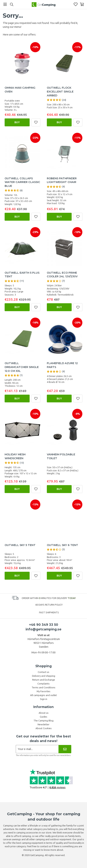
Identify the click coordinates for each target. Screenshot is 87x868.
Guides (43, 717)
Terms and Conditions (43, 687)
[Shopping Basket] (82, 4)
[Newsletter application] (37, 749)
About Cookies (44, 728)
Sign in (44, 699)
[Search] (12, 4)
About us (44, 713)
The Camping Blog (43, 721)
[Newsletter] (65, 749)
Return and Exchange (44, 680)
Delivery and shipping (44, 676)
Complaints (43, 684)
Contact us (43, 672)
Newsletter (43, 724)
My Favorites (43, 691)
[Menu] (5, 4)
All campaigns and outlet (43, 695)
